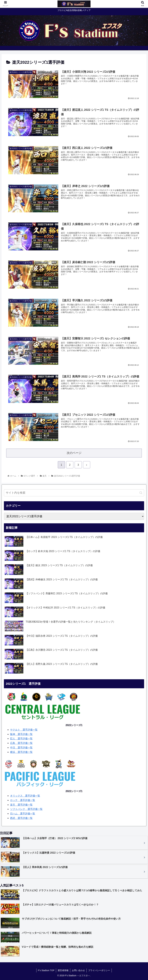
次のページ (74, 453)
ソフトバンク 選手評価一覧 (26, 809)
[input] (74, 493)
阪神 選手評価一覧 (21, 734)
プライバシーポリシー (99, 970)
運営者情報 (63, 970)
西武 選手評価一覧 (21, 818)
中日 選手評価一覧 (21, 748)
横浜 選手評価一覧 (21, 752)
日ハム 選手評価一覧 (23, 814)
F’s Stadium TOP (46, 970)
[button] (141, 493)
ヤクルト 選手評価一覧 (24, 730)
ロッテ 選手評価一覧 (23, 800)
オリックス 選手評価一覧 (25, 796)
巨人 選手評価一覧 (21, 739)
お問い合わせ (78, 970)
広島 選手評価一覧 (21, 743)
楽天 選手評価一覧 (21, 805)
